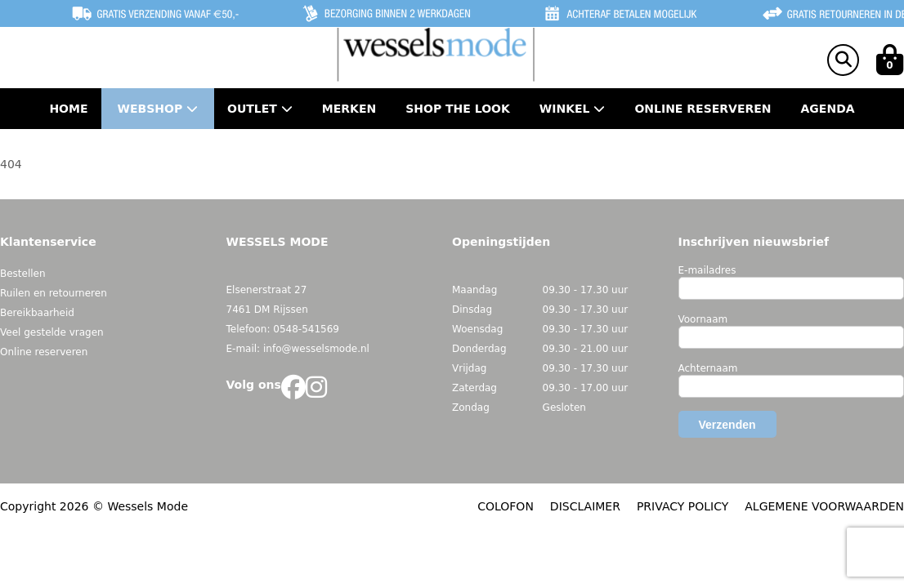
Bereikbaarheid (37, 313)
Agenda (828, 109)
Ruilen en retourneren (54, 293)
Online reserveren (44, 352)
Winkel (573, 109)
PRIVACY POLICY (682, 506)
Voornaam (703, 319)
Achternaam (708, 368)
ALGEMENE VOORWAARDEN (824, 506)
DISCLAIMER (585, 506)
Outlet (260, 109)
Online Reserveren (703, 109)
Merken (349, 109)
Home (68, 109)
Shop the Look (458, 109)
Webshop (158, 109)
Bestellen (23, 274)
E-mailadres (707, 270)
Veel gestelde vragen (52, 332)
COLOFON (506, 506)
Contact (452, 149)
